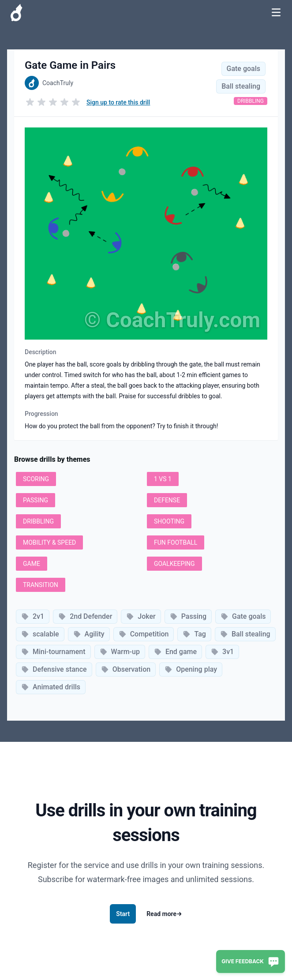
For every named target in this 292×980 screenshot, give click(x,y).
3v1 (222, 652)
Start (123, 914)
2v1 (33, 616)
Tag (194, 634)
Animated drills (51, 687)
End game (175, 652)
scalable (40, 634)
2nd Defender (85, 616)
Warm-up (120, 652)
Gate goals (243, 69)
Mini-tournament (53, 652)
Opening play (191, 669)
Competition (144, 634)
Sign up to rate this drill (118, 102)
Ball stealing (241, 86)
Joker (141, 616)
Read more (164, 914)
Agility (89, 634)
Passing (188, 616)
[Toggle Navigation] (276, 12)
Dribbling (251, 101)
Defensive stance (54, 669)
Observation (126, 669)
